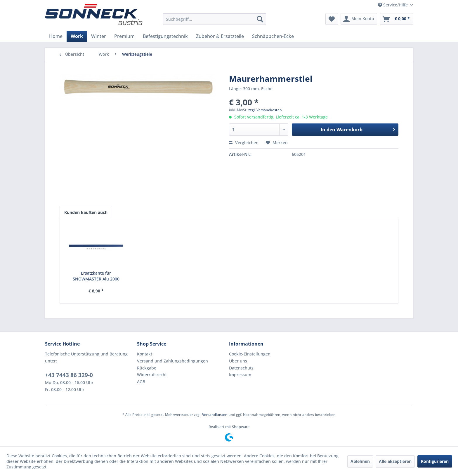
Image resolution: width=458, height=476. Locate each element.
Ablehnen (360, 461)
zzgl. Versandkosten (265, 110)
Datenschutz (241, 368)
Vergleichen (244, 143)
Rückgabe (147, 368)
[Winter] (99, 36)
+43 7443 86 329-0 (69, 375)
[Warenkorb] (396, 19)
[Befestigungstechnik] (165, 36)
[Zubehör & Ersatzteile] (220, 36)
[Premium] (124, 36)
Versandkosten (215, 415)
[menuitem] (215, 19)
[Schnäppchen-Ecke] (273, 36)
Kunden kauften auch (86, 212)
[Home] (56, 36)
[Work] (77, 36)
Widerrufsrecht (152, 375)
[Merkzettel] (332, 19)
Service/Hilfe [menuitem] (393, 5)
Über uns (238, 361)
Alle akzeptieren (395, 461)
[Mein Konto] (359, 19)
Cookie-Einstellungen (250, 354)
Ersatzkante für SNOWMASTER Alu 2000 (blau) (96, 276)
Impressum (240, 375)
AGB (141, 382)
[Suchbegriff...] (215, 19)
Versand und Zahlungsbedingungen (172, 361)
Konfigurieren (435, 461)
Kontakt (145, 354)
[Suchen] (260, 19)
